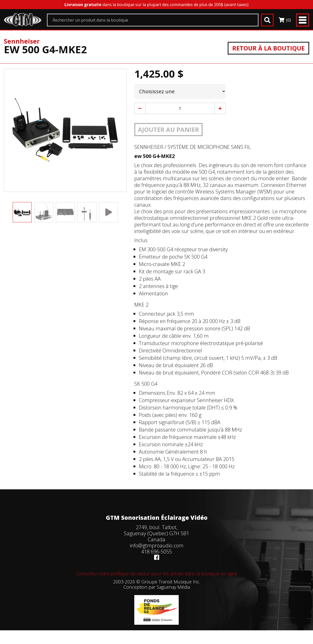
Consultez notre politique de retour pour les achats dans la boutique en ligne (157, 574)
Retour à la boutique (268, 48)
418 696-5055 (156, 552)
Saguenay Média (173, 587)
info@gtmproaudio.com (157, 545)
